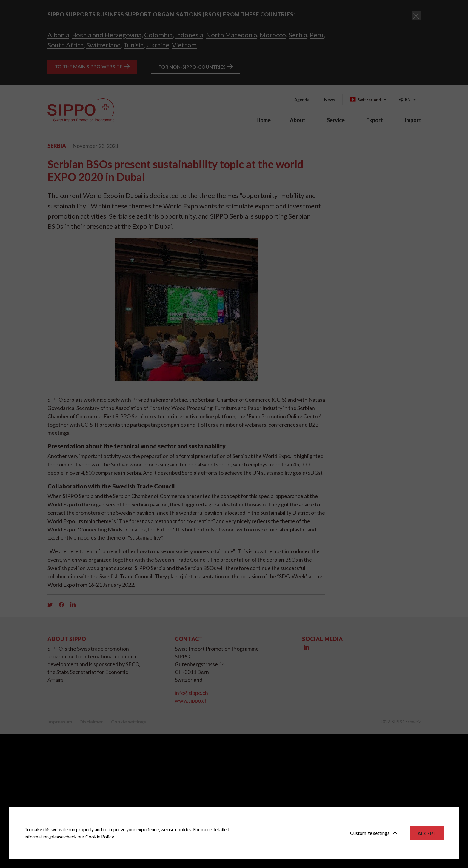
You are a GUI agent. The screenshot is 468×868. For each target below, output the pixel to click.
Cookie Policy (100, 836)
